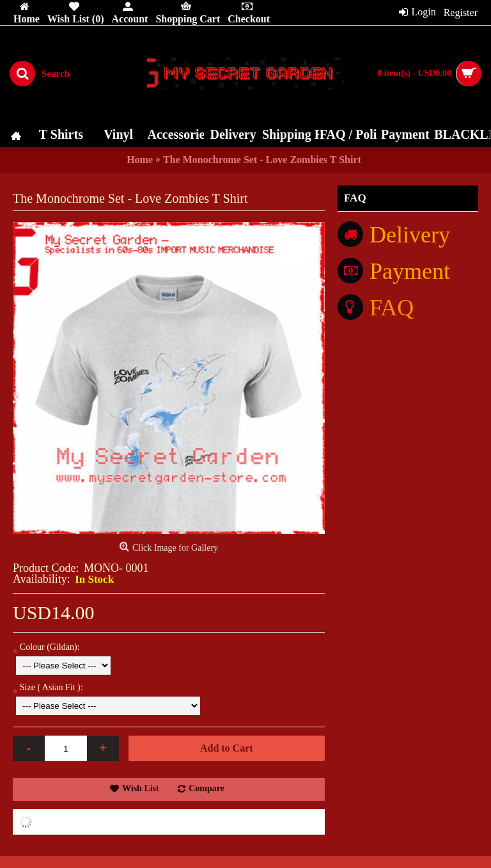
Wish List (141, 788)
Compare (207, 788)
